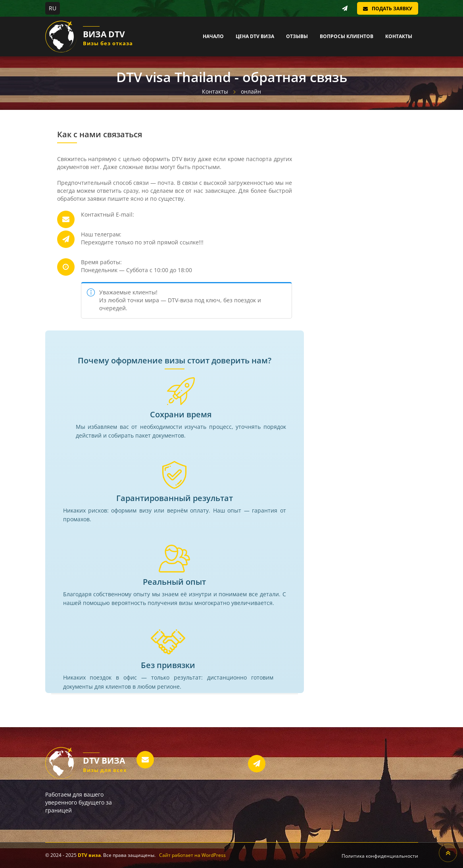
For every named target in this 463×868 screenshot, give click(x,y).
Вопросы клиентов (347, 36)
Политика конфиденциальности (380, 856)
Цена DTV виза (255, 36)
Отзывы (297, 36)
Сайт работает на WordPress (192, 855)
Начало (213, 36)
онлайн (251, 91)
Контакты (399, 36)
